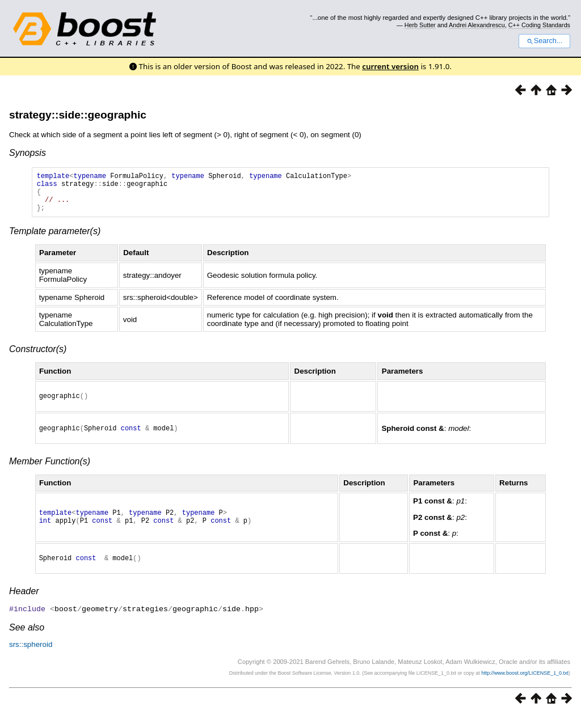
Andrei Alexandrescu (477, 25)
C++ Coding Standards (539, 25)
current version (390, 66)
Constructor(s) (38, 357)
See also (27, 640)
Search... (544, 41)
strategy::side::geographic (78, 115)
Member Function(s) (50, 473)
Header (24, 605)
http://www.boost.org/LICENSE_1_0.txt (525, 686)
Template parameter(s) (55, 240)
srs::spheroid (31, 657)
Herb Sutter (420, 25)
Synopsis (28, 153)
